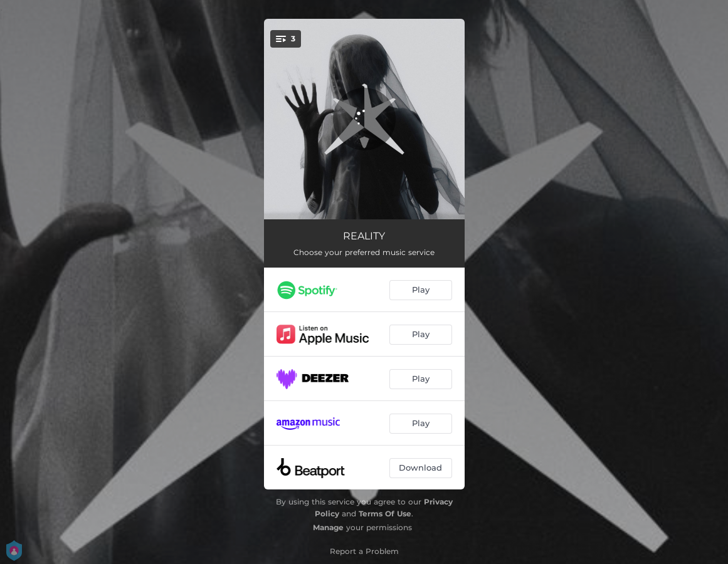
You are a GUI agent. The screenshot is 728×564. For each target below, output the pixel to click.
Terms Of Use (385, 514)
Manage (328, 527)
